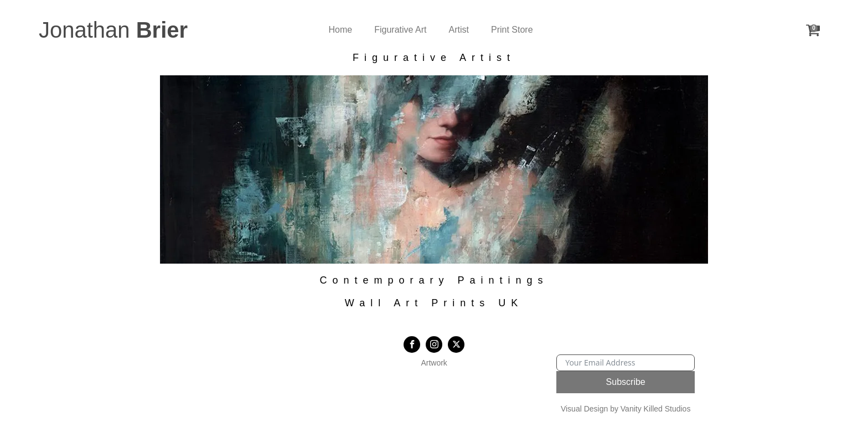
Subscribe (626, 382)
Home (341, 30)
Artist (459, 30)
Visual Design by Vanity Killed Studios (626, 409)
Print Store (512, 30)
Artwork (434, 363)
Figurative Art (400, 30)
